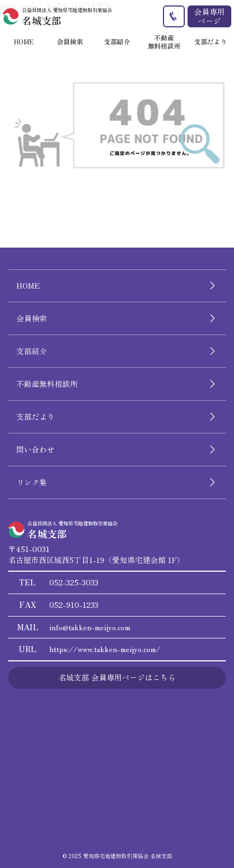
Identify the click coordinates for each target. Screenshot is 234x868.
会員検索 (32, 318)
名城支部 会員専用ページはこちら (117, 677)
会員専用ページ (209, 16)
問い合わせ (36, 449)
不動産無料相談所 (47, 384)
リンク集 (32, 482)
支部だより (36, 417)
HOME (28, 285)
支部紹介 (32, 351)
